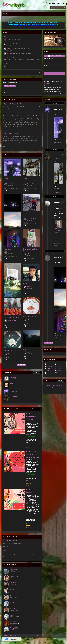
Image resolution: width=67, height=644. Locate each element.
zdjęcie (55, 115)
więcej (33, 27)
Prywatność (10, 642)
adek (12, 384)
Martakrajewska (11, 53)
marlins (12, 615)
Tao (28, 254)
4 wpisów (49, 371)
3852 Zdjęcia (59, 371)
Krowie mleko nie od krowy (11, 133)
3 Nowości (59, 373)
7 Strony (49, 368)
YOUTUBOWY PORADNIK (10, 541)
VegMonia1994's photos (12, 318)
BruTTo (12, 602)
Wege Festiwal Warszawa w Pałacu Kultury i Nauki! (32, 417)
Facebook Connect (55, 56)
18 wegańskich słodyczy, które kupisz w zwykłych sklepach (20, 116)
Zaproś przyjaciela (28, 642)
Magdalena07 (14, 570)
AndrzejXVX (14, 628)
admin (8, 39)
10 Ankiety (59, 366)
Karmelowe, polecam (30, 317)
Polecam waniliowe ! (11, 350)
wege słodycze (57, 385)
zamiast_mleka (54, 388)
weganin (9, 49)
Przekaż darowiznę (10, 86)
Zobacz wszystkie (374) (10, 636)
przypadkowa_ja (12, 184)
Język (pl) (41, 642)
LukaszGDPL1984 (32, 219)
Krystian (29, 286)
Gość (8, 58)
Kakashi (13, 609)
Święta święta (9, 249)
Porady (5, 551)
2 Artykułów (59, 364)
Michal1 (12, 622)
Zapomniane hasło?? (55, 78)
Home (4, 19)
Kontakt (4, 642)
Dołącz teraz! (48, 84)
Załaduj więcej (22, 365)
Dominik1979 (31, 184)
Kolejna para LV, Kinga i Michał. (12, 104)
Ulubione (35, 642)
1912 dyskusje (50, 366)
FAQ (21, 642)
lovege (25, 284)
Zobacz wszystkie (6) (9, 532)
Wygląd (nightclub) (49, 642)
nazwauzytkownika (16, 576)
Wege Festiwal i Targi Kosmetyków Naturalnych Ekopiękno (33, 455)
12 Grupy (59, 368)
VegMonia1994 (12, 252)
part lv (49, 385)
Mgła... (25, 349)
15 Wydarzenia (50, 373)
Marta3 (12, 589)
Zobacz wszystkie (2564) (10, 404)
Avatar (6, 179)
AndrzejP (13, 583)
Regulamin (17, 642)
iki (11, 596)
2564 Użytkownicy (51, 364)
